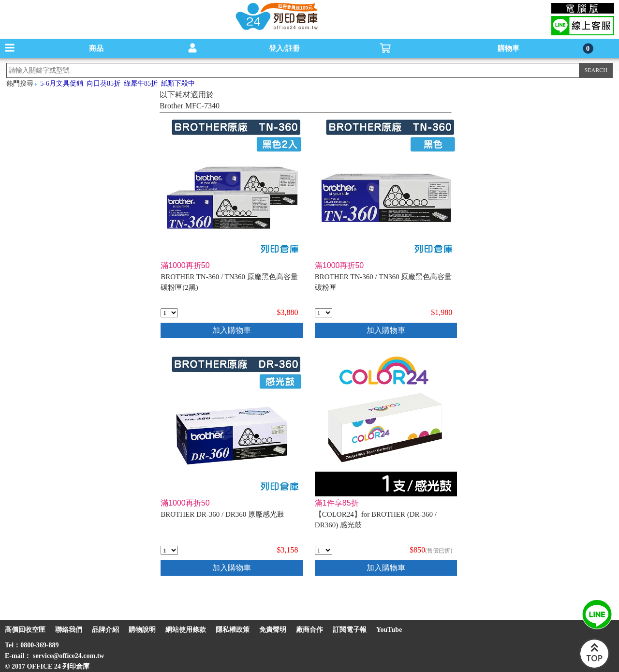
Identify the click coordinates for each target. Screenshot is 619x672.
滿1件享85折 (337, 503)
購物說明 (142, 630)
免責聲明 (273, 630)
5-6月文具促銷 (62, 83)
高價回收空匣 (25, 630)
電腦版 (583, 8)
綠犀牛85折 (141, 83)
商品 (96, 48)
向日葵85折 (103, 83)
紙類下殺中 (178, 83)
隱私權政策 (233, 630)
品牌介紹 (105, 630)
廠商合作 (309, 630)
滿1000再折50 (185, 265)
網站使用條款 (186, 630)
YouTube (389, 630)
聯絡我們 (69, 630)
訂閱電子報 (350, 630)
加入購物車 (232, 330)
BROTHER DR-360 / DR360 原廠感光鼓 (222, 514)
